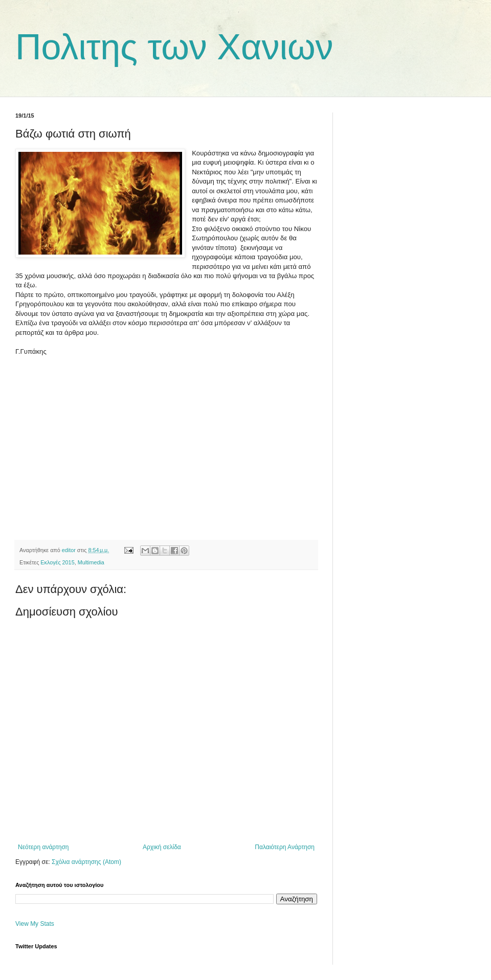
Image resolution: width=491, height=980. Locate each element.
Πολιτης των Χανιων (174, 47)
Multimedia (91, 562)
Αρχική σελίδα (162, 847)
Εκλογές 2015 (57, 562)
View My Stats (35, 924)
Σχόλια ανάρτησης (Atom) (86, 862)
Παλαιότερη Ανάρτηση (285, 847)
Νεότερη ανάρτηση (43, 847)
